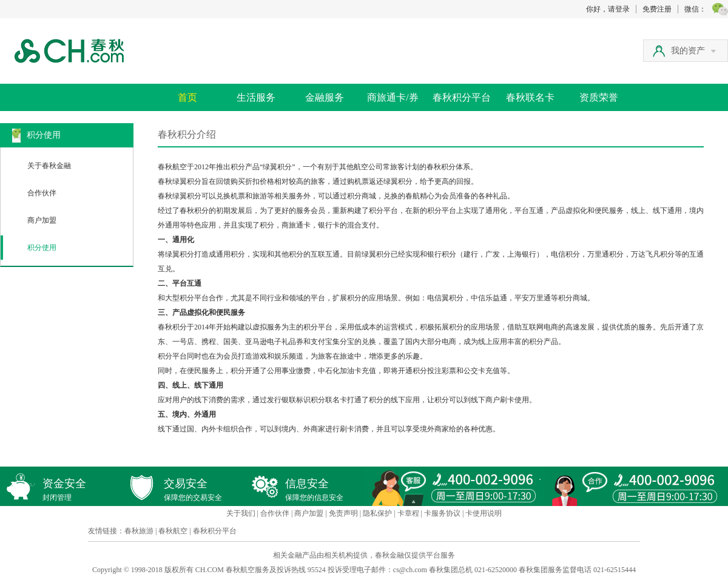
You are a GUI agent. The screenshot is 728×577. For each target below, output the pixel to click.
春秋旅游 (139, 531)
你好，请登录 (608, 9)
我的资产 (693, 51)
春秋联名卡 (530, 97)
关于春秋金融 (49, 166)
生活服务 (256, 97)
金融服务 (325, 97)
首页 (187, 97)
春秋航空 (173, 531)
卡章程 (408, 513)
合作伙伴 (42, 193)
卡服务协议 (442, 513)
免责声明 (343, 513)
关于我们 (241, 513)
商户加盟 (42, 220)
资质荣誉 (599, 97)
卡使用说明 (484, 513)
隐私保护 (377, 513)
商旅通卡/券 (393, 97)
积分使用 (42, 248)
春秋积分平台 (462, 97)
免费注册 (657, 9)
